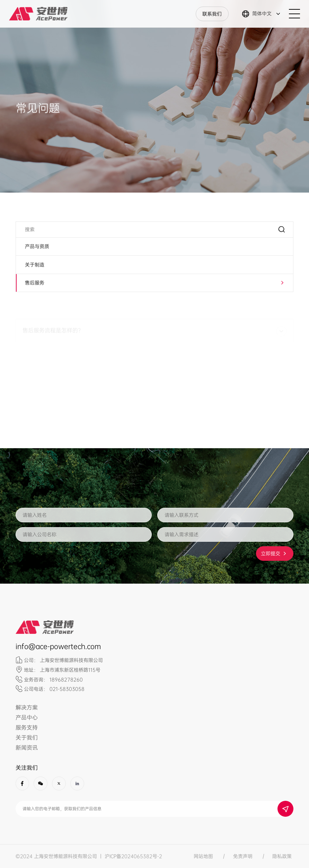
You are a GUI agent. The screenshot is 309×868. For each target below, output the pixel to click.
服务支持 (27, 728)
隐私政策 (282, 856)
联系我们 (212, 14)
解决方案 (27, 707)
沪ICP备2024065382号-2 (133, 856)
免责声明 (243, 856)
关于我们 (27, 738)
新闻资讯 (27, 748)
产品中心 (27, 718)
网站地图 (203, 856)
